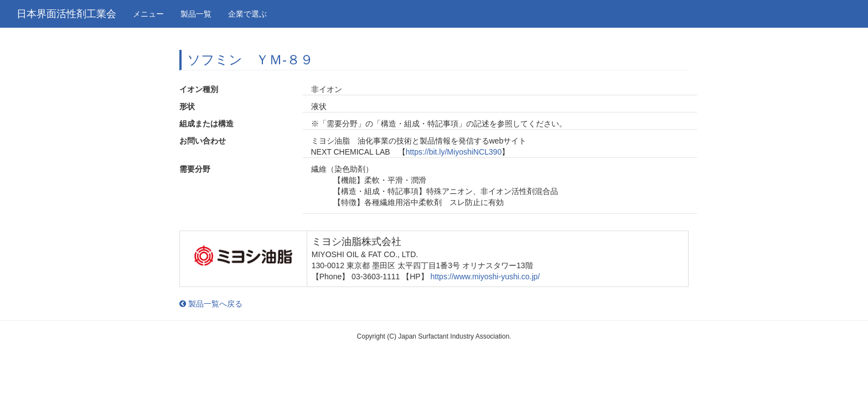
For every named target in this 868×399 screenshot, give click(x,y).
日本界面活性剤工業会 (66, 14)
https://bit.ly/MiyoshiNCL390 (454, 152)
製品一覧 (196, 14)
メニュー (148, 14)
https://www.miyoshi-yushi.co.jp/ (485, 277)
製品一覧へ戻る (211, 304)
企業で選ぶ (247, 14)
